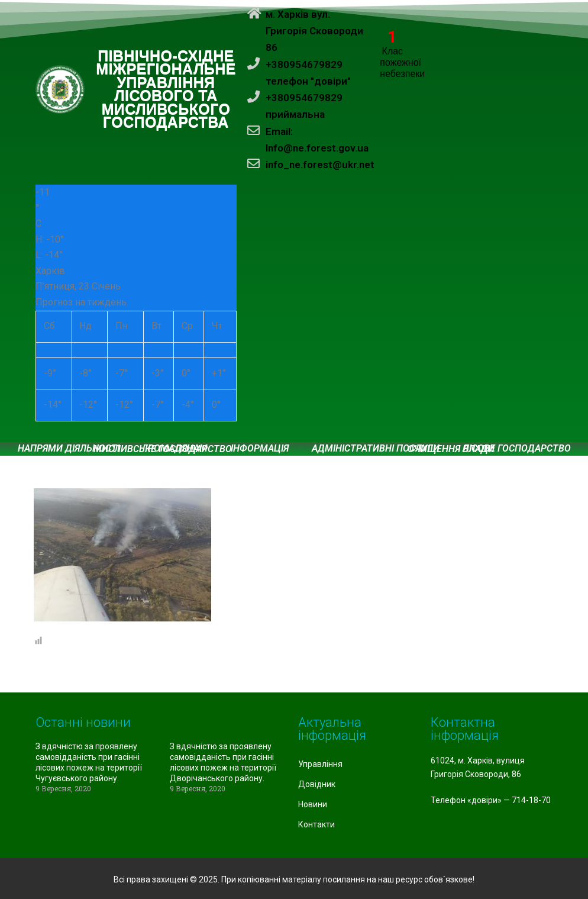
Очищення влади (451, 449)
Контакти (316, 824)
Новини (313, 804)
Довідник (317, 784)
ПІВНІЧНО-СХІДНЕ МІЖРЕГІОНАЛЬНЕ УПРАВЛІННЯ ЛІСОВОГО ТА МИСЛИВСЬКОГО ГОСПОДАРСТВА (166, 90)
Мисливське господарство (163, 449)
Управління (320, 764)
